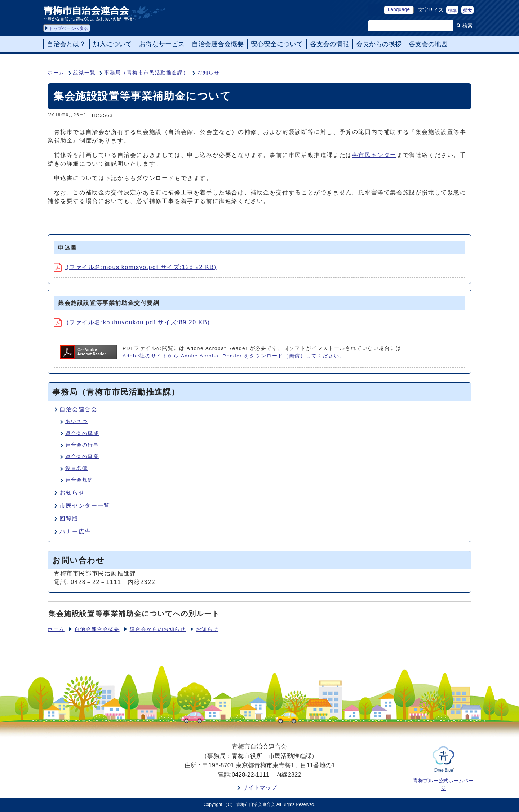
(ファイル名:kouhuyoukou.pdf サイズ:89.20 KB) (132, 322)
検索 (467, 26)
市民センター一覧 (85, 506)
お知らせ (208, 73)
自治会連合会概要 (97, 629)
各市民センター (374, 155)
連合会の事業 (82, 457)
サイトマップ (259, 788)
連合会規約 (79, 480)
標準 (452, 10)
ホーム (56, 73)
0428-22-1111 (251, 775)
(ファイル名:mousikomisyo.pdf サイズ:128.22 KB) (135, 267)
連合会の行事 (82, 445)
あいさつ (76, 422)
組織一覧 (84, 73)
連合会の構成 (82, 433)
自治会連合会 (79, 409)
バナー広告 (75, 532)
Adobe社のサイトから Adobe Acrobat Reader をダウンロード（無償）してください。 (234, 356)
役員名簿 (76, 468)
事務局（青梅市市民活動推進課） (146, 73)
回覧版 (69, 519)
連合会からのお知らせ (158, 629)
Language (399, 10)
